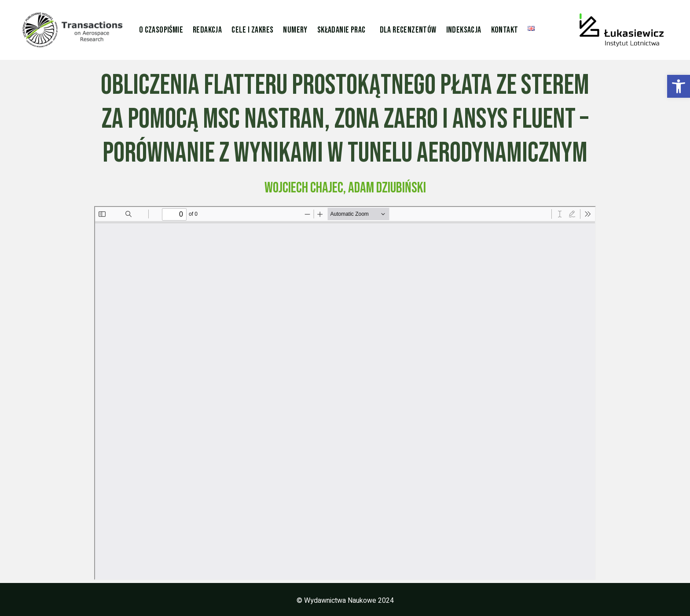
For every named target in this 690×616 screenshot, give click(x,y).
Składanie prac (341, 30)
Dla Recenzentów (408, 30)
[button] (679, 86)
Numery (295, 30)
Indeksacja (464, 30)
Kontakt (505, 30)
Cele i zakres (252, 30)
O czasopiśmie (161, 30)
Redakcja (207, 30)
